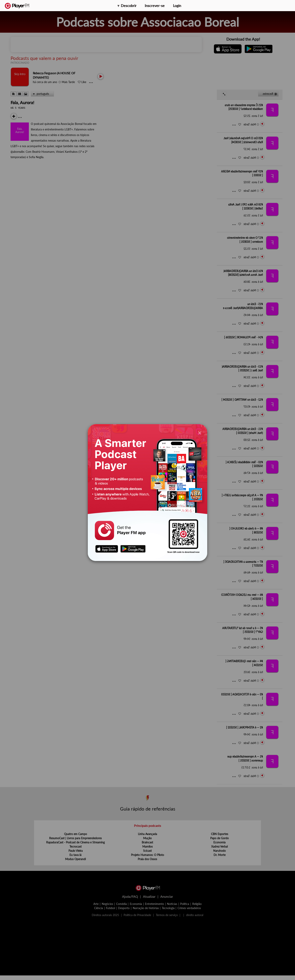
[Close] (200, 433)
